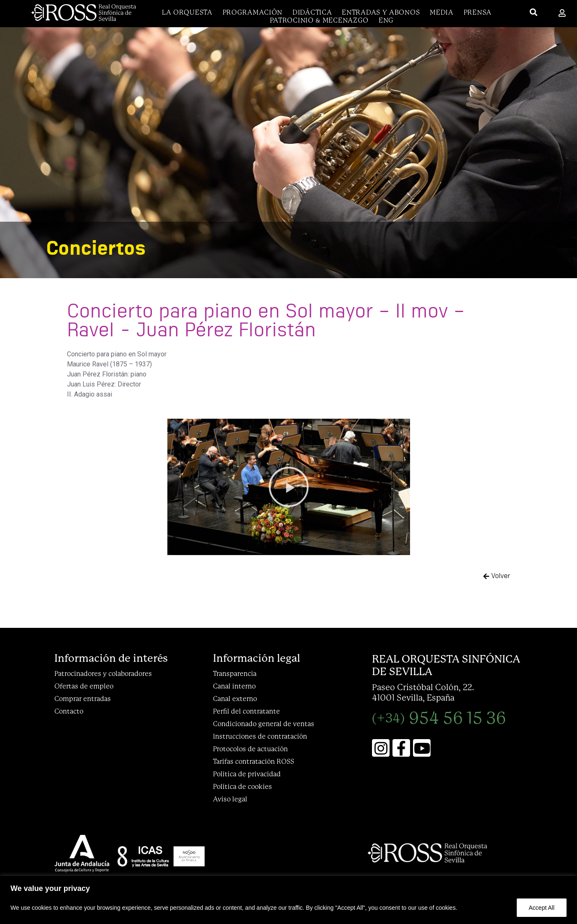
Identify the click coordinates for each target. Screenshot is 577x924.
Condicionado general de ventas (264, 724)
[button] (289, 487)
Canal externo (235, 699)
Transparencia (235, 674)
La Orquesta (187, 12)
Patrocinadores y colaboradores (103, 674)
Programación (253, 12)
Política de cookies (242, 787)
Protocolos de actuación (250, 749)
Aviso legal (230, 799)
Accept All (542, 908)
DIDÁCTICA (312, 12)
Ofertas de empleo (84, 686)
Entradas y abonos (381, 12)
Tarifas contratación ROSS (254, 761)
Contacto (69, 711)
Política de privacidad (247, 774)
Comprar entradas (83, 699)
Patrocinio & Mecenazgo (319, 20)
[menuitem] (386, 20)
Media (442, 12)
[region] (288, 900)
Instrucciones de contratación (260, 736)
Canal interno (234, 686)
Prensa (478, 12)
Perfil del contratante (246, 711)
